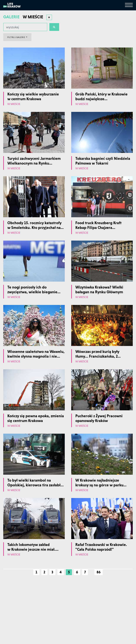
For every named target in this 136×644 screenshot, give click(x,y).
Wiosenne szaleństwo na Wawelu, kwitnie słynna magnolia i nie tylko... (36, 356)
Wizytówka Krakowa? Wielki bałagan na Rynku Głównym (99, 289)
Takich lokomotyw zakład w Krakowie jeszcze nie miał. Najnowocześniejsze (31, 549)
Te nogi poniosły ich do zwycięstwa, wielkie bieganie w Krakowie (32, 292)
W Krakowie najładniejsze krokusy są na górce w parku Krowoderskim (99, 485)
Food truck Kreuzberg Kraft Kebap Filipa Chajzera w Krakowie (98, 227)
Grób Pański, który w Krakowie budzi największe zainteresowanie (101, 99)
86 (99, 572)
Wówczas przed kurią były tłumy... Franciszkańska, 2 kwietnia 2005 (97, 356)
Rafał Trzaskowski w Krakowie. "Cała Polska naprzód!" (101, 547)
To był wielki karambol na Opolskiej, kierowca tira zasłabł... (36, 483)
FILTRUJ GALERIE (16, 37)
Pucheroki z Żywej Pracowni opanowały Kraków (99, 418)
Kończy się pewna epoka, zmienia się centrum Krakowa (36, 418)
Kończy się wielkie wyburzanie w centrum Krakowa (33, 96)
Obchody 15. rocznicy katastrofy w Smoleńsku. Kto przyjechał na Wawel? (34, 227)
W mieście (14, 104)
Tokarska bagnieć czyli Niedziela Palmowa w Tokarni (103, 161)
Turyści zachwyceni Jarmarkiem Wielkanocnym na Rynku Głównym (34, 163)
